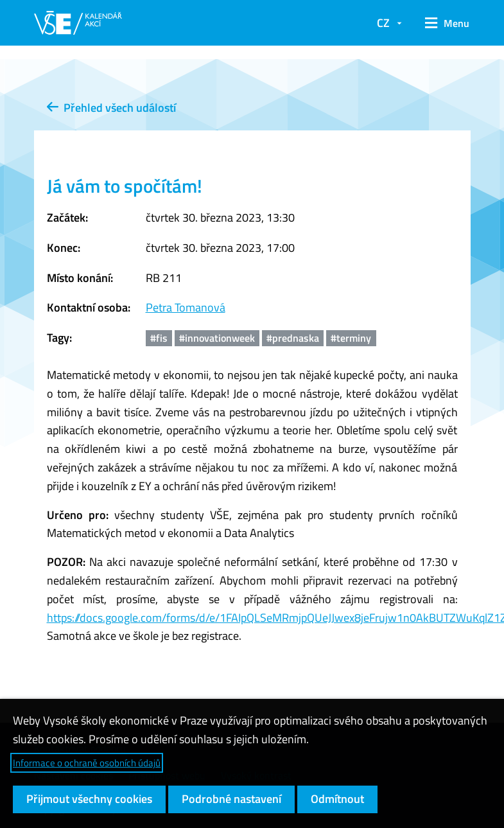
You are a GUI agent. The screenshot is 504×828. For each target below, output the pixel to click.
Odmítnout (337, 799)
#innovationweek (217, 338)
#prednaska (293, 338)
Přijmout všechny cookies (89, 799)
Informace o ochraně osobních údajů (87, 763)
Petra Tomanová (186, 307)
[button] (443, 23)
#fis (159, 338)
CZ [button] (383, 23)
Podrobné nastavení (231, 799)
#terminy (351, 338)
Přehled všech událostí (111, 108)
